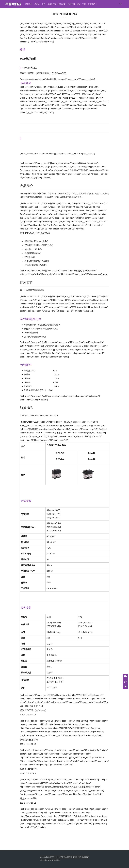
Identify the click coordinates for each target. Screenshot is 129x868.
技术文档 (72, 4)
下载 (85, 4)
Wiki (79, 4)
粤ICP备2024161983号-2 (50, 864)
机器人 (38, 4)
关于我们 (92, 4)
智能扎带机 (53, 4)
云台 (44, 4)
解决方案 (63, 4)
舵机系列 (30, 4)
